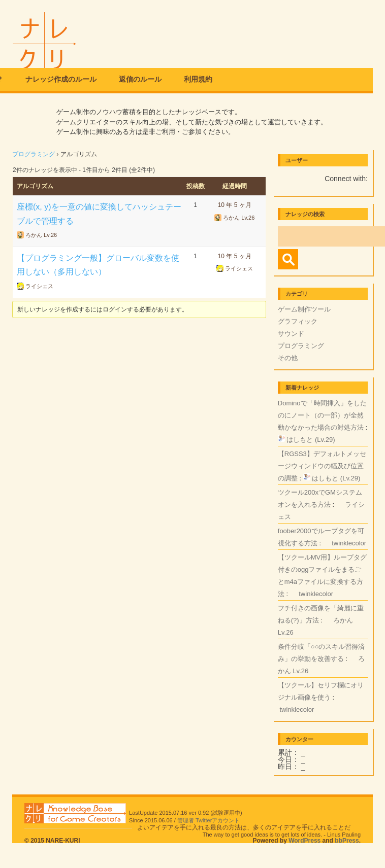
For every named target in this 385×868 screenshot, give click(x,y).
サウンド (291, 334)
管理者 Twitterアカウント (208, 820)
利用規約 (198, 79)
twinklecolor (349, 543)
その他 (288, 358)
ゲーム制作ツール (304, 309)
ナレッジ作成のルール (61, 79)
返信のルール (140, 79)
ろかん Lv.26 (41, 235)
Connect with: (346, 179)
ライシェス (39, 286)
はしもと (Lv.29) (311, 440)
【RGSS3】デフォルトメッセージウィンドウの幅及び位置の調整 (322, 466)
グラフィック (298, 321)
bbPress (347, 841)
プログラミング (34, 154)
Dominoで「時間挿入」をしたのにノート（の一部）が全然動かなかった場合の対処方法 (322, 415)
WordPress (304, 841)
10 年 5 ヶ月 (235, 205)
